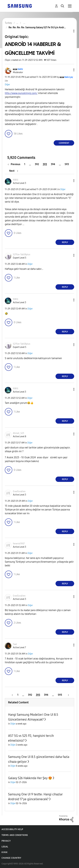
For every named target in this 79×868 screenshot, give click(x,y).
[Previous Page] (15, 164)
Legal (5, 847)
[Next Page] (14, 171)
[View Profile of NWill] (16, 180)
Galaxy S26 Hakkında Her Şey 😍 (30, 778)
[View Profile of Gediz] (20, 69)
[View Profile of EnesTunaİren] (19, 491)
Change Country (11, 858)
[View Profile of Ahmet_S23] (19, 433)
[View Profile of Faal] (15, 644)
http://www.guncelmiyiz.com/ (21, 93)
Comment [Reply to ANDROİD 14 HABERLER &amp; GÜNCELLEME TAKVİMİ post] (64, 143)
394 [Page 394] (53, 164)
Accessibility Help (12, 829)
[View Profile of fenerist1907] (19, 544)
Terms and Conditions (15, 835)
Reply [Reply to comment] (65, 242)
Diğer (7, 85)
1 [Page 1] (25, 164)
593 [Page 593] (67, 164)
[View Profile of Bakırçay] (69, 77)
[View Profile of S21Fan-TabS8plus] (22, 255)
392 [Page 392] (37, 164)
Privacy (6, 841)
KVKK (5, 852)
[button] (69, 70)
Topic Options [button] (69, 31)
